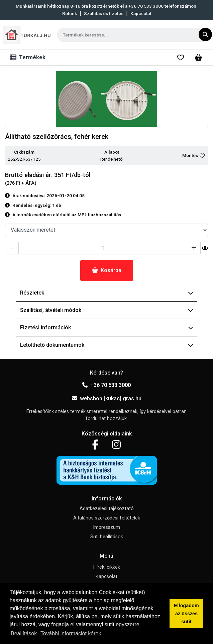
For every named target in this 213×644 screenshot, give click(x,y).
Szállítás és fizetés (104, 13)
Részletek (107, 293)
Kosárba (107, 270)
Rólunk (70, 13)
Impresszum (107, 527)
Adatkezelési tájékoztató (107, 509)
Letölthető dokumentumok (107, 345)
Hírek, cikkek (107, 567)
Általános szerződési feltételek (107, 518)
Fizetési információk (107, 328)
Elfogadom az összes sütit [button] (186, 614)
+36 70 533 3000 (107, 385)
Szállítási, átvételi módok (107, 310)
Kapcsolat (141, 13)
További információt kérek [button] (71, 633)
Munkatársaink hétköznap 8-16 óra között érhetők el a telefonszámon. (107, 6)
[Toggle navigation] (29, 58)
